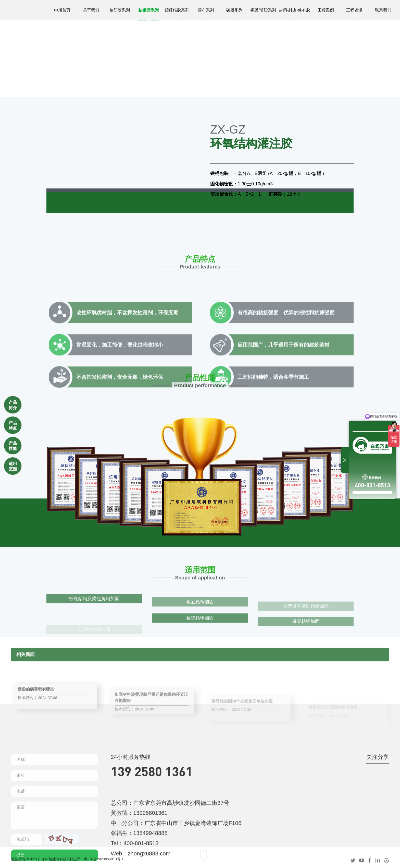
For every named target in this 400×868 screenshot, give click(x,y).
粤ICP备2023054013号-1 (104, 862)
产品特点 (13, 425)
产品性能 (13, 446)
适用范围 (13, 466)
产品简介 (13, 405)
